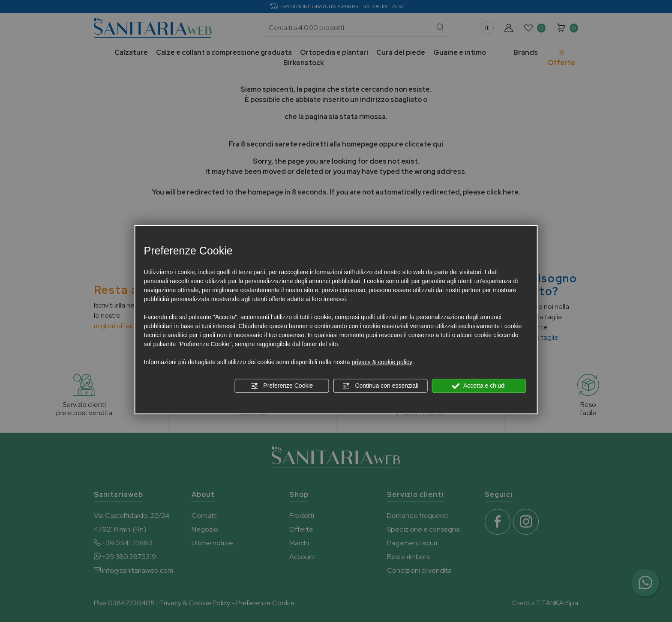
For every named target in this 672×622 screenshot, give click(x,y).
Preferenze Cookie (282, 386)
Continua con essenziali (381, 386)
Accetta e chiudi (479, 386)
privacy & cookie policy (382, 362)
